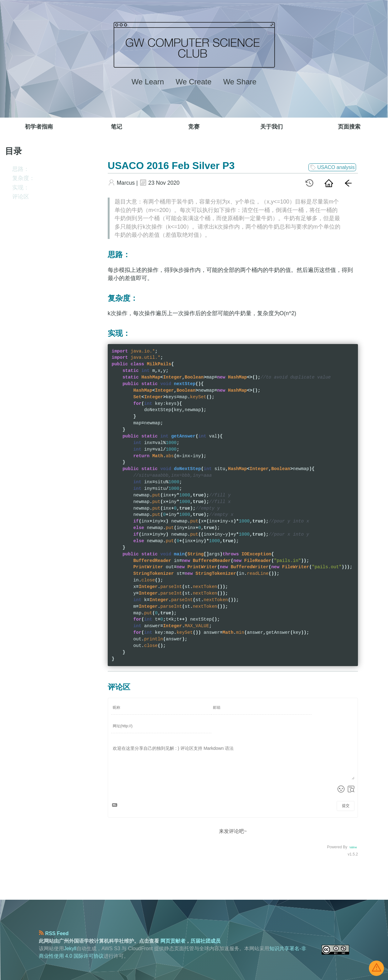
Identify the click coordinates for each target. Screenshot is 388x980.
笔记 (116, 127)
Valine (353, 847)
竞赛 (194, 127)
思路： (21, 169)
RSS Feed (54, 933)
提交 (346, 806)
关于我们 (272, 127)
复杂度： (23, 178)
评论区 (21, 197)
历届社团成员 (205, 941)
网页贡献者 (173, 941)
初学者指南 (39, 127)
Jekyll (70, 948)
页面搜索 (349, 127)
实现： (21, 188)
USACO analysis (332, 167)
